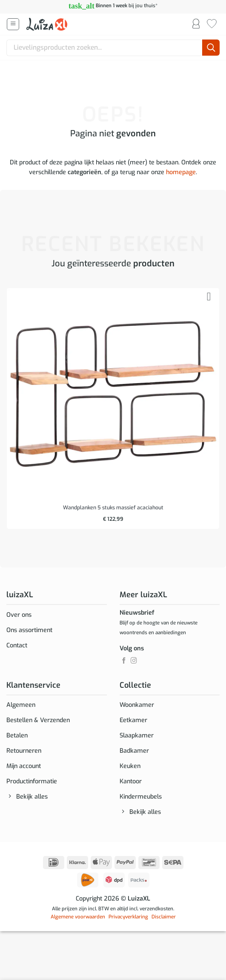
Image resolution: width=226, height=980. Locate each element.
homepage (181, 172)
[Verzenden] (211, 48)
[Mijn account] (196, 24)
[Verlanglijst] (212, 24)
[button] (13, 24)
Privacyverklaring (128, 917)
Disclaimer (164, 917)
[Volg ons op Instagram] (134, 661)
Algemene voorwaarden (78, 917)
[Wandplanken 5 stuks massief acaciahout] (113, 394)
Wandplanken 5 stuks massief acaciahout (113, 508)
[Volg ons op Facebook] (124, 661)
